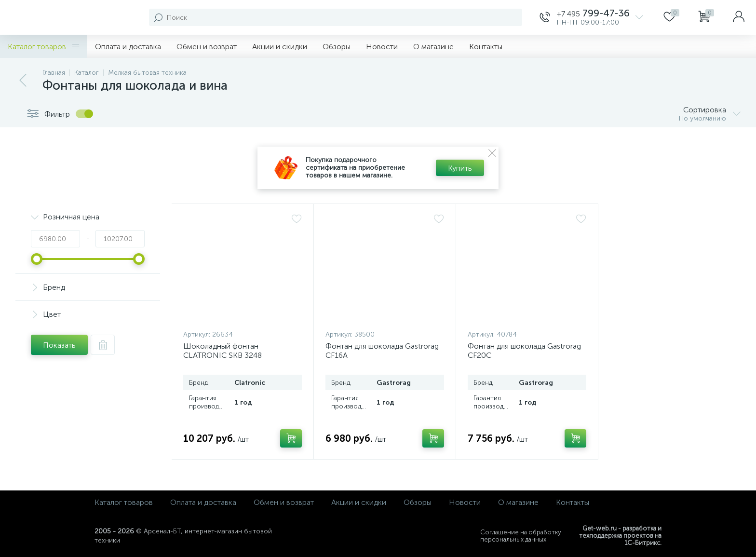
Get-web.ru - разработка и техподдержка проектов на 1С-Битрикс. (620, 536)
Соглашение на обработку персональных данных (521, 536)
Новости (382, 47)
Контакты (486, 47)
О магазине (433, 47)
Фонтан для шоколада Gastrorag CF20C (524, 351)
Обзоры (337, 47)
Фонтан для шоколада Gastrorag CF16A (382, 351)
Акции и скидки (280, 47)
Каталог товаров (44, 47)
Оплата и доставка (128, 47)
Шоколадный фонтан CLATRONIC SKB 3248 (223, 351)
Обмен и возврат (207, 47)
